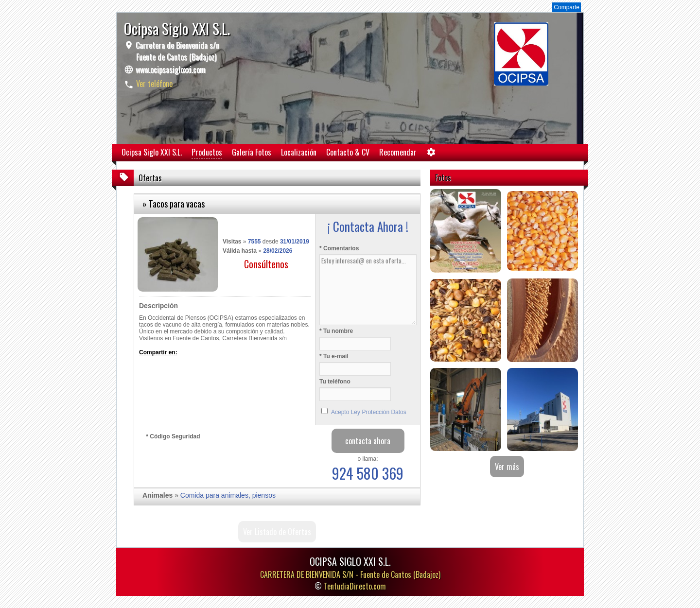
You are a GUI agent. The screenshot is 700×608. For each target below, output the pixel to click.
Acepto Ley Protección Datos (369, 412)
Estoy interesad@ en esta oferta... (368, 290)
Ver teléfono (154, 84)
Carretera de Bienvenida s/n (176, 51)
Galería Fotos (252, 152)
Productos (207, 152)
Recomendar (398, 152)
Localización (299, 152)
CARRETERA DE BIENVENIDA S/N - (350, 574)
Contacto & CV (348, 152)
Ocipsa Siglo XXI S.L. (152, 152)
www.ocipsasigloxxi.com (171, 69)
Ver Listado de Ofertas (277, 532)
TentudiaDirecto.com (355, 586)
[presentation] (220, 461)
